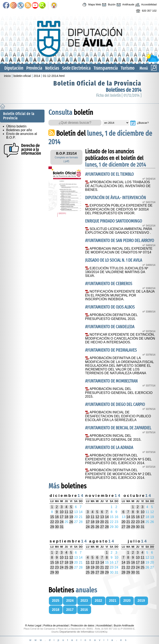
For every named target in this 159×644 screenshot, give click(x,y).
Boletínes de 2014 (124, 90)
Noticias (52, 68)
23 (57, 522)
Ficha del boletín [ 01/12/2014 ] (119, 95)
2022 (99, 601)
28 (107, 527)
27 (102, 527)
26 (71, 522)
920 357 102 (146, 11)
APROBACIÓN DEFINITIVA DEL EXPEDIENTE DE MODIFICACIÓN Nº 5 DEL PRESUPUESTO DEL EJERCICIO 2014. (118, 459)
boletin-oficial (22, 76)
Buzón (108, 5)
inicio (7, 76)
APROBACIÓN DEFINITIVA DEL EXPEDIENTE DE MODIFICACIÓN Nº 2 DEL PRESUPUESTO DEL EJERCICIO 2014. (118, 474)
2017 (70, 610)
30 (57, 527)
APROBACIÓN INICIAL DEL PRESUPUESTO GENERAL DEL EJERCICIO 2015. (119, 393)
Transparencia (106, 68)
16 (57, 517)
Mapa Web (91, 5)
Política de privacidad (56, 625)
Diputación (14, 68)
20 (102, 522)
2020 (127, 601)
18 (66, 517)
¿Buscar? (143, 123)
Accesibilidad (146, 5)
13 (102, 517)
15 (52, 517)
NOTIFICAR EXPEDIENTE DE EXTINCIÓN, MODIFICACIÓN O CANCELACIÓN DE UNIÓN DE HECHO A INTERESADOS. (120, 338)
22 (52, 522)
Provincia (34, 68)
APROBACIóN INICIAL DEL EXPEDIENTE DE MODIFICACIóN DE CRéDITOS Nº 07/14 (119, 251)
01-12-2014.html (54, 76)
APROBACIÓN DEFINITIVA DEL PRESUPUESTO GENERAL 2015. (111, 317)
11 (66, 512)
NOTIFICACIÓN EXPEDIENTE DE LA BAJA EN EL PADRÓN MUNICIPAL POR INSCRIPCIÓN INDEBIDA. (120, 295)
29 (52, 527)
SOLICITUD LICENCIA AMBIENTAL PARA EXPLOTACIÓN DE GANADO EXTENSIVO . (119, 231)
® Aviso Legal (34, 625)
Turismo (128, 68)
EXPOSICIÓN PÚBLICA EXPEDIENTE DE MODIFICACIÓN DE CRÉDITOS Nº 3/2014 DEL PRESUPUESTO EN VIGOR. (119, 209)
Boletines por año (19, 130)
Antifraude (125, 5)
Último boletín (16, 126)
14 (107, 517)
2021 (113, 601)
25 (93, 527)
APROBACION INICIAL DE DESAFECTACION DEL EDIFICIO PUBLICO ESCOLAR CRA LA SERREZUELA (118, 416)
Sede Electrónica (76, 68)
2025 (56, 601)
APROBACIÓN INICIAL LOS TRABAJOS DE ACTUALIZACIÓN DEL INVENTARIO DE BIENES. (118, 186)
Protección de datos (83, 625)
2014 (37, 76)
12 (71, 512)
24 (62, 522)
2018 (56, 610)
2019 (141, 601)
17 (62, 517)
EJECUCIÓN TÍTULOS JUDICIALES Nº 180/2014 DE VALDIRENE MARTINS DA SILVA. (117, 272)
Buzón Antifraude (124, 625)
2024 (70, 601)
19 (71, 517)
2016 (84, 610)
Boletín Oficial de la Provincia (97, 83)
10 (62, 512)
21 (107, 522)
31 (62, 527)
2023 (84, 601)
